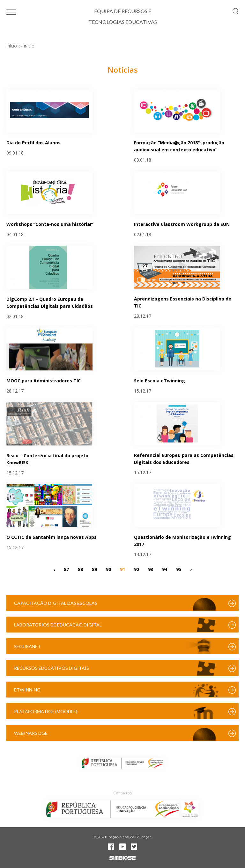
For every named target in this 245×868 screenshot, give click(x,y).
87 (66, 569)
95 (179, 569)
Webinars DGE (31, 733)
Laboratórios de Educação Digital (58, 625)
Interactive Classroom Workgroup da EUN (182, 224)
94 (165, 569)
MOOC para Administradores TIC (44, 381)
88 (80, 569)
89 (94, 569)
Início (12, 46)
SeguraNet (27, 646)
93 (151, 569)
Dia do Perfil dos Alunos (33, 143)
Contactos (122, 793)
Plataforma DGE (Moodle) (46, 711)
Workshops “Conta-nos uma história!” (50, 224)
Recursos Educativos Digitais (52, 668)
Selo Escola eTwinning (160, 381)
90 (108, 569)
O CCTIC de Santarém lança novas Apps (52, 537)
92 (137, 569)
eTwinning (27, 690)
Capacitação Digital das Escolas (56, 603)
